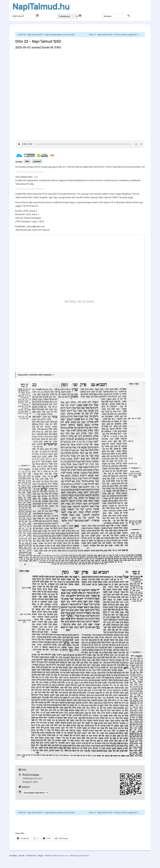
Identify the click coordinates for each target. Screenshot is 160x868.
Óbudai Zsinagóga (31, 775)
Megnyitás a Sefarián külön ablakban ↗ (36, 375)
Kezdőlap (13, 856)
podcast (37, 161)
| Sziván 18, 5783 (38, 48)
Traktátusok (31, 856)
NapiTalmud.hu (41, 7)
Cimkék (22, 856)
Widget (41, 856)
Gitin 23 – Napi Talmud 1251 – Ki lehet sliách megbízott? (114, 35)
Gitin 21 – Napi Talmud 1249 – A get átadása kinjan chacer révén (46, 35)
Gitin (27, 161)
